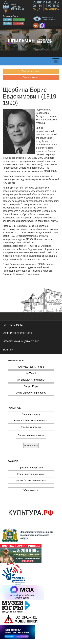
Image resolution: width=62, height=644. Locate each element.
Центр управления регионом (31, 393)
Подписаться (31, 446)
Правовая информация (31, 468)
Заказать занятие (31, 77)
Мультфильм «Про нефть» (31, 380)
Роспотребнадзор (31, 414)
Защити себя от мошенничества (31, 421)
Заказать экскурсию (31, 71)
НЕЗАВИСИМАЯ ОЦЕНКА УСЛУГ (21, 341)
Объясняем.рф (31, 490)
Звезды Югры (31, 386)
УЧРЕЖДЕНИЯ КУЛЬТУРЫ (17, 333)
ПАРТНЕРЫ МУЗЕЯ (13, 325)
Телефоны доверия (31, 427)
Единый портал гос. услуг (31, 474)
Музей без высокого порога (31, 481)
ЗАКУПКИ (8, 350)
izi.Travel (31, 373)
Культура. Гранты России (31, 367)
